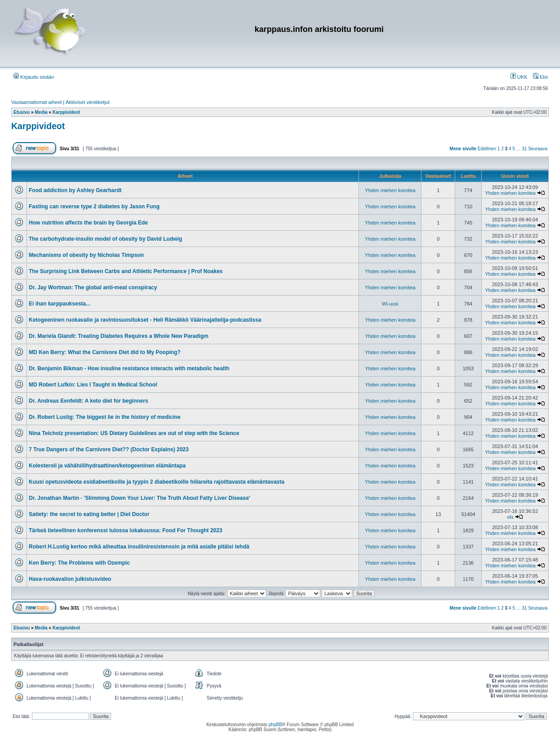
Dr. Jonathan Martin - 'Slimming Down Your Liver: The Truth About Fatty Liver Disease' (139, 498)
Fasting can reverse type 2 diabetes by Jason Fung (94, 207)
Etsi (540, 77)
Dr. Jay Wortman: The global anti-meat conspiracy (93, 287)
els (510, 517)
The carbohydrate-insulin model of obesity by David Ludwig (105, 239)
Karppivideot (38, 126)
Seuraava (538, 149)
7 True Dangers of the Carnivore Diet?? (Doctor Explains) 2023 (109, 449)
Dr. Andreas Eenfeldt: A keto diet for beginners (88, 401)
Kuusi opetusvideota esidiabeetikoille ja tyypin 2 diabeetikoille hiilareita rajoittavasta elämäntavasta (157, 482)
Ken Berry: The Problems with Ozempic (79, 563)
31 (524, 149)
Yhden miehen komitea (390, 190)
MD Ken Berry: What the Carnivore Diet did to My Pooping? (105, 352)
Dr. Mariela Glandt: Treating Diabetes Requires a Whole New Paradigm (119, 336)
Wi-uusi (390, 304)
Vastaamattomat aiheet (36, 102)
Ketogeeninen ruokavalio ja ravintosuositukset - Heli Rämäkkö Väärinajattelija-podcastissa (145, 320)
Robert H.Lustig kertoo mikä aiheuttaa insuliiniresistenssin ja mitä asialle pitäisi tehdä (139, 547)
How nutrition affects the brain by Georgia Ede (88, 223)
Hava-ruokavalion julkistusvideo (70, 579)
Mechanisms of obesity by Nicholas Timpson (86, 255)
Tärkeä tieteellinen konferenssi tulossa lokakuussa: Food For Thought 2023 (125, 530)
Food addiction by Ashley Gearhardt (75, 190)
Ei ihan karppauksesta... (60, 304)
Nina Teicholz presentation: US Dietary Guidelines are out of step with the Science (134, 433)
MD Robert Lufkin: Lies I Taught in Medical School (93, 385)
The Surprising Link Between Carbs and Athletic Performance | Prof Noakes (126, 271)
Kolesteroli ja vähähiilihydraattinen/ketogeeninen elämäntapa (107, 466)
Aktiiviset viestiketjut (88, 102)
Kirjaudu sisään (34, 77)
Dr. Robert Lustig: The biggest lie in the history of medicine (105, 417)
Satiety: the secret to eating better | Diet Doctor (89, 514)
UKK (519, 77)
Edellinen (487, 149)
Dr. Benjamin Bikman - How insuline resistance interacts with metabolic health (129, 368)
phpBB (275, 725)
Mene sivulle (463, 149)
